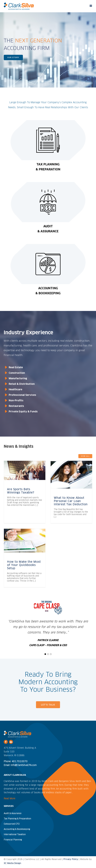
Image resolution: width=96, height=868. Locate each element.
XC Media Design (12, 863)
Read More (9, 799)
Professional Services (22, 395)
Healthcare (15, 390)
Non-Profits (16, 401)
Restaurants (16, 406)
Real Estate (16, 367)
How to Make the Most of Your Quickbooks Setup (24, 565)
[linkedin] (11, 742)
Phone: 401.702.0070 (16, 762)
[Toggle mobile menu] (91, 6)
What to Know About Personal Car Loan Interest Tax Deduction (71, 501)
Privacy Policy (71, 859)
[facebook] (6, 742)
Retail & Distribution (22, 384)
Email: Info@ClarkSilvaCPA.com (20, 765)
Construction (17, 373)
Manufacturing (18, 379)
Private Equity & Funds (23, 412)
